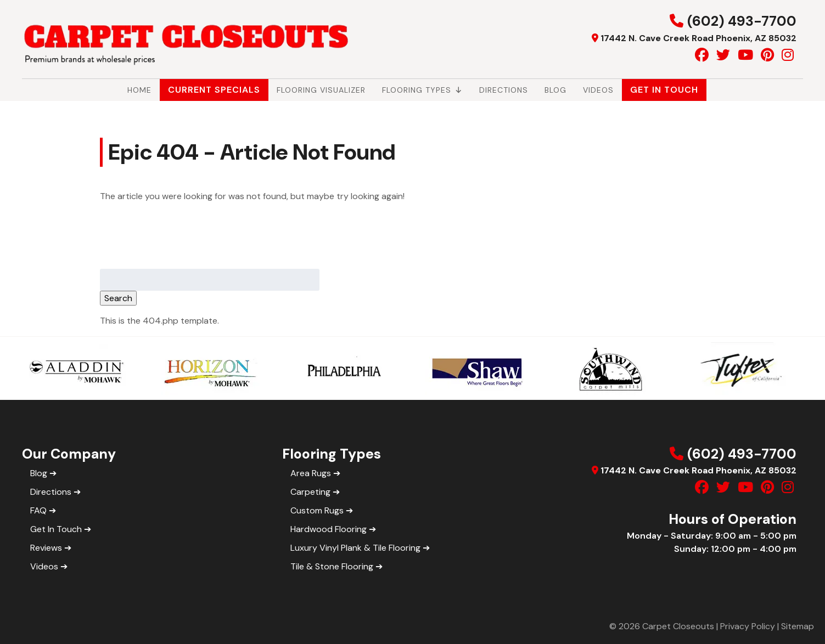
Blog (555, 90)
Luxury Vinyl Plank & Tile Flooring (355, 548)
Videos (598, 90)
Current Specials (214, 90)
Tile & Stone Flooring (332, 566)
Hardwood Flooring (329, 529)
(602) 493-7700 (742, 21)
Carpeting (310, 492)
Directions (504, 90)
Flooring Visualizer (321, 90)
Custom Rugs (317, 510)
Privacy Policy (748, 626)
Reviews (46, 548)
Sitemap (798, 626)
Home (139, 90)
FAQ (38, 510)
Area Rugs (311, 473)
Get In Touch (664, 90)
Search (118, 298)
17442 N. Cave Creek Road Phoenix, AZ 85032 (698, 38)
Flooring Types (422, 90)
